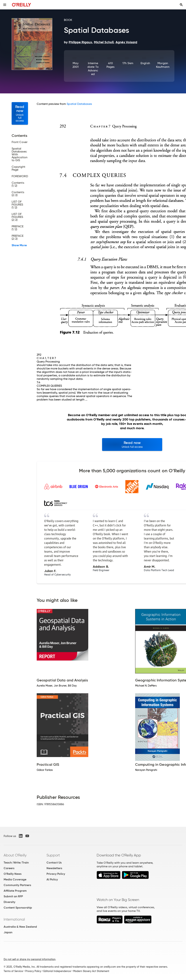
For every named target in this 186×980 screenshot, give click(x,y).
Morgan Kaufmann (163, 65)
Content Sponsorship (18, 908)
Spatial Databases (79, 104)
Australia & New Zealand (20, 927)
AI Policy (52, 879)
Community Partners (17, 885)
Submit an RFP (13, 896)
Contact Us (54, 863)
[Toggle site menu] (5, 5)
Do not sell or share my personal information (30, 959)
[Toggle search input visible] (181, 5)
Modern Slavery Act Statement (91, 971)
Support (53, 855)
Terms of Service (13, 971)
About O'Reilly (15, 855)
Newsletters (54, 868)
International (14, 919)
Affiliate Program (15, 891)
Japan (8, 932)
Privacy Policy (56, 874)
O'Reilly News (13, 874)
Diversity (9, 902)
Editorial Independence (57, 971)
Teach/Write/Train (16, 863)
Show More (19, 245)
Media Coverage (15, 879)
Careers (9, 868)
